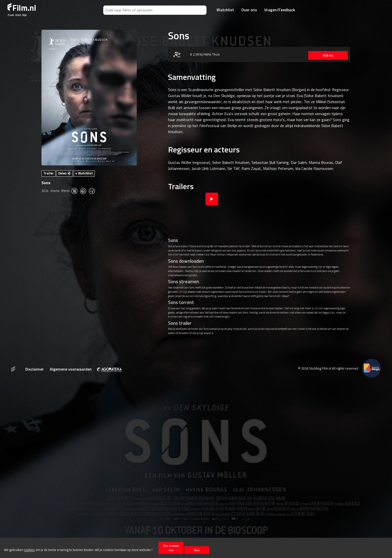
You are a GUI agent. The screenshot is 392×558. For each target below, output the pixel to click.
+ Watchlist (84, 173)
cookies (29, 550)
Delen (65, 173)
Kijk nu (326, 55)
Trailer (49, 173)
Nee (197, 550)
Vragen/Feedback (280, 10)
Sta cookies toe (171, 548)
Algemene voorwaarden (71, 369)
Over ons (249, 10)
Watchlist (225, 10)
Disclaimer (34, 369)
